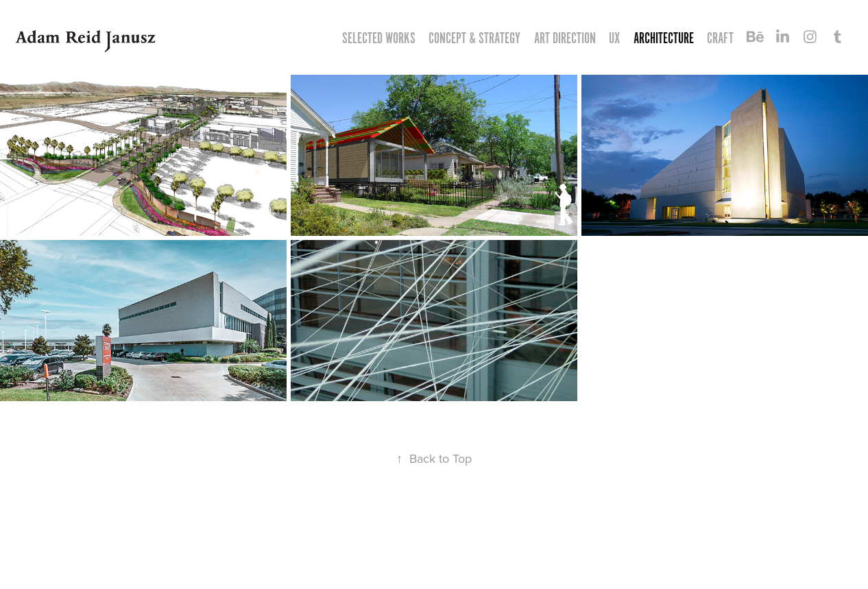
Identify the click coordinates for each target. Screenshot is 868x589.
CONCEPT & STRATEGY (474, 38)
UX (614, 38)
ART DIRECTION (565, 38)
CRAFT (720, 38)
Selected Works (379, 38)
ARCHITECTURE (664, 38)
